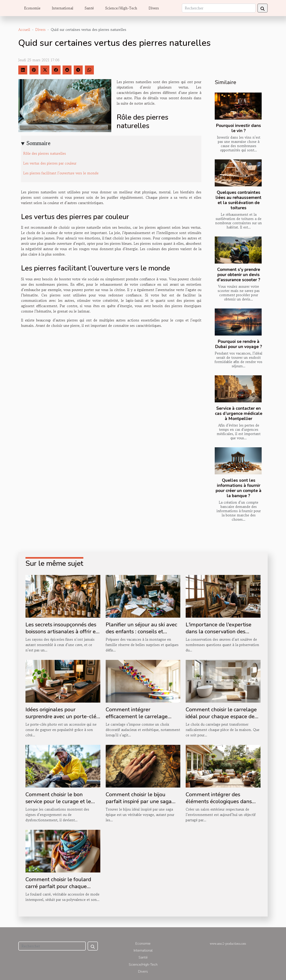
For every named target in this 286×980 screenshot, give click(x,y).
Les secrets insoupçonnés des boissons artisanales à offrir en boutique (62, 631)
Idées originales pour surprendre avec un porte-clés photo (62, 716)
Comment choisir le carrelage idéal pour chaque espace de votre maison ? (221, 716)
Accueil (24, 30)
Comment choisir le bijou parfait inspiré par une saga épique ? (139, 801)
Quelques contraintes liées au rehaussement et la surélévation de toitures (239, 200)
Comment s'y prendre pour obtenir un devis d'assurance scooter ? (239, 275)
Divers (154, 8)
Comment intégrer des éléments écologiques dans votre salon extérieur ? (219, 801)
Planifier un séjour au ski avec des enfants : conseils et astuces (141, 631)
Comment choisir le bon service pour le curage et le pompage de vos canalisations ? (62, 805)
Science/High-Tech (121, 8)
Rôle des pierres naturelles (45, 153)
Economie (32, 8)
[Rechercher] (219, 8)
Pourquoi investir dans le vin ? (239, 128)
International (63, 8)
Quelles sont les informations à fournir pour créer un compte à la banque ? (239, 488)
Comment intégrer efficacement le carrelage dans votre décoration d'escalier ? (137, 720)
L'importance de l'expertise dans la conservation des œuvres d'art (219, 631)
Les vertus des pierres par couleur (50, 163)
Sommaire (39, 143)
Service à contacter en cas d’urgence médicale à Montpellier (239, 414)
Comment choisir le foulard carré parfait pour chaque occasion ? (58, 886)
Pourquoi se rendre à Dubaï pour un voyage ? (239, 344)
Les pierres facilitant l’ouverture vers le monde (61, 173)
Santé (89, 8)
